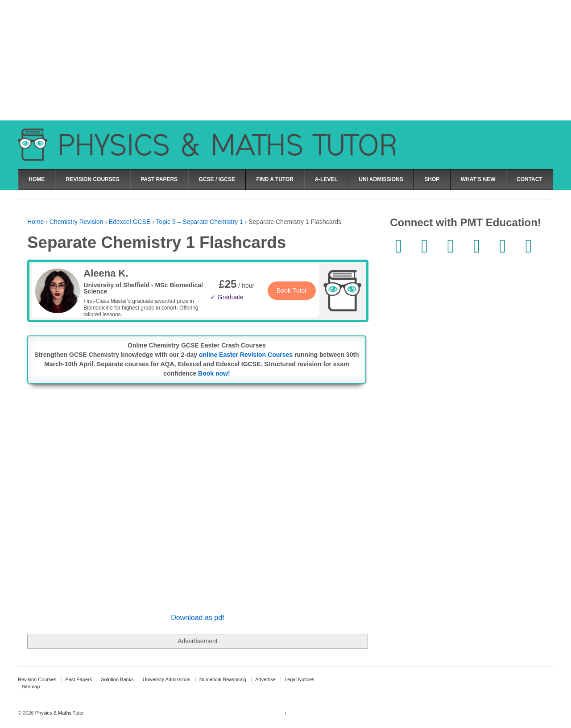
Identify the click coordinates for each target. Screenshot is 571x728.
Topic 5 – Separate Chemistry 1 (199, 222)
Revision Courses (37, 679)
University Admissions (167, 679)
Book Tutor (292, 290)
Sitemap (31, 687)
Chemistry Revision (77, 222)
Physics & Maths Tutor (59, 713)
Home (35, 222)
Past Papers (79, 679)
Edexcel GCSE (130, 222)
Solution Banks (117, 679)
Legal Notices (300, 679)
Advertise (265, 679)
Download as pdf (197, 618)
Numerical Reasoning (223, 679)
